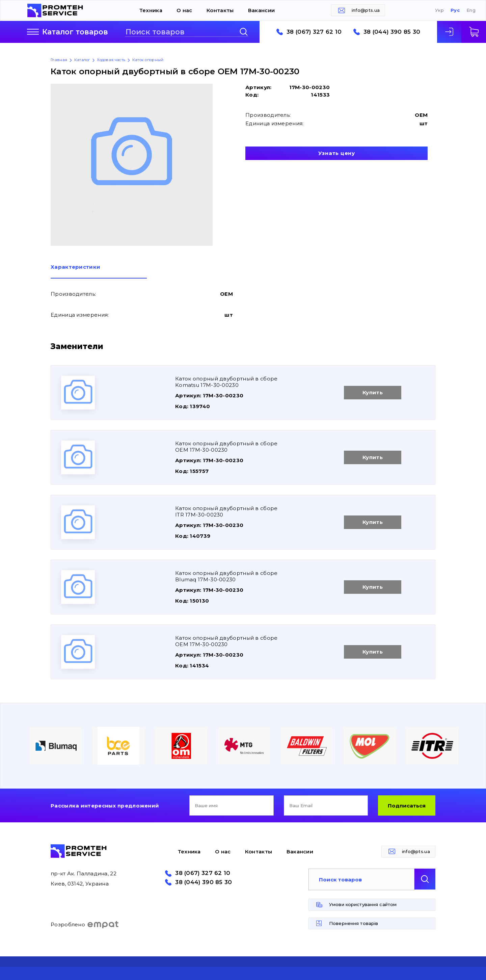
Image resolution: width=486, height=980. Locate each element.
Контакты (220, 10)
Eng (471, 10)
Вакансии (261, 10)
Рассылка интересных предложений (105, 806)
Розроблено (85, 925)
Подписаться (407, 806)
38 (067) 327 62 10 (314, 32)
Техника (151, 10)
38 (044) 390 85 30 (392, 32)
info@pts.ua (366, 10)
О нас (184, 10)
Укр (439, 10)
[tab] (99, 271)
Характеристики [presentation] (75, 267)
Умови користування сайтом (363, 904)
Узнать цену (337, 153)
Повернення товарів (354, 923)
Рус (455, 10)
